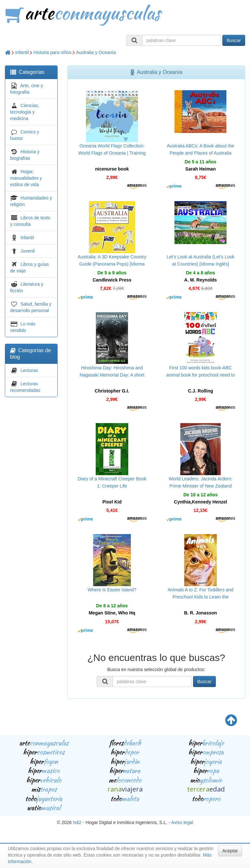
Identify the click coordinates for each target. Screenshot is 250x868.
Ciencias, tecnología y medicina (25, 112)
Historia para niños (53, 52)
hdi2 (77, 822)
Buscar (234, 40)
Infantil (22, 52)
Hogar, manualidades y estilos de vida (26, 178)
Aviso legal (182, 822)
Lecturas (29, 370)
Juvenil (28, 251)
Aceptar (230, 851)
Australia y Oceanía (96, 52)
